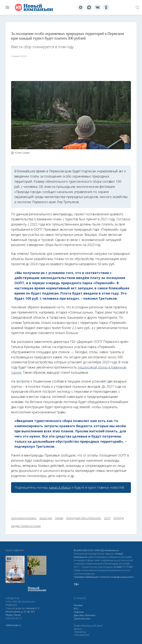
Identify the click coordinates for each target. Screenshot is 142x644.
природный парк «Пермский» (84, 518)
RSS (76, 609)
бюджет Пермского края (26, 526)
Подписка (79, 612)
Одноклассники (82, 619)
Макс (82, 615)
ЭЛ (123, 567)
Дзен (76, 615)
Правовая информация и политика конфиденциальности (104, 577)
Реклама (78, 605)
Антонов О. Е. (33, 608)
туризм (59, 518)
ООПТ (107, 518)
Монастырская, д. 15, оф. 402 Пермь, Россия (20, 613)
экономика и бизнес (24, 518)
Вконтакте (90, 615)
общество (46, 518)
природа (119, 518)
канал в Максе (60, 487)
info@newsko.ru (13, 625)
